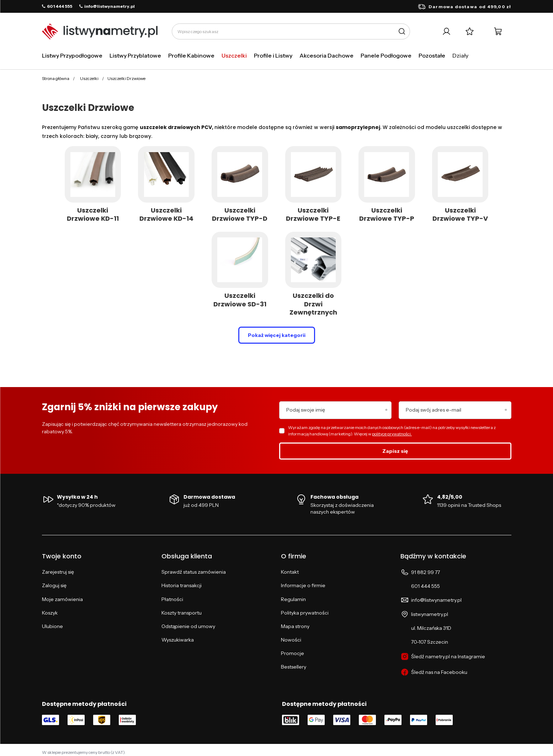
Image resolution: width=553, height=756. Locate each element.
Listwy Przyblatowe (135, 55)
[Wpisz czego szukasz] (291, 31)
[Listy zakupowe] (470, 31)
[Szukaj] (402, 31)
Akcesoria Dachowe (326, 55)
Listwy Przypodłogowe (72, 55)
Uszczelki (234, 55)
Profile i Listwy (273, 55)
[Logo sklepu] (100, 31)
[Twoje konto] (446, 31)
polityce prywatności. (392, 434)
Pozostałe (432, 55)
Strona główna (56, 78)
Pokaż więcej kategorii (277, 335)
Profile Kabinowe (191, 55)
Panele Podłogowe (386, 55)
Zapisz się (395, 451)
